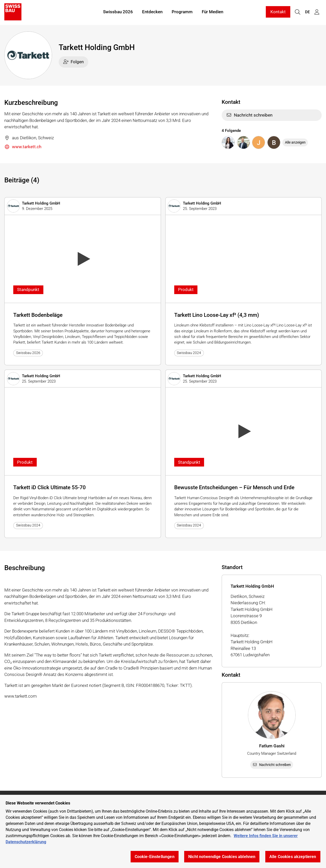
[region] (163, 831)
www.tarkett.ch (23, 147)
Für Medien (212, 12)
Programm (182, 12)
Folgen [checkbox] (74, 62)
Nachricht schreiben (249, 115)
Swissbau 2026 (118, 12)
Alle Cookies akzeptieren (293, 857)
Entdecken (152, 12)
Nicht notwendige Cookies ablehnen (222, 857)
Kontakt (278, 12)
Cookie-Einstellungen (155, 857)
